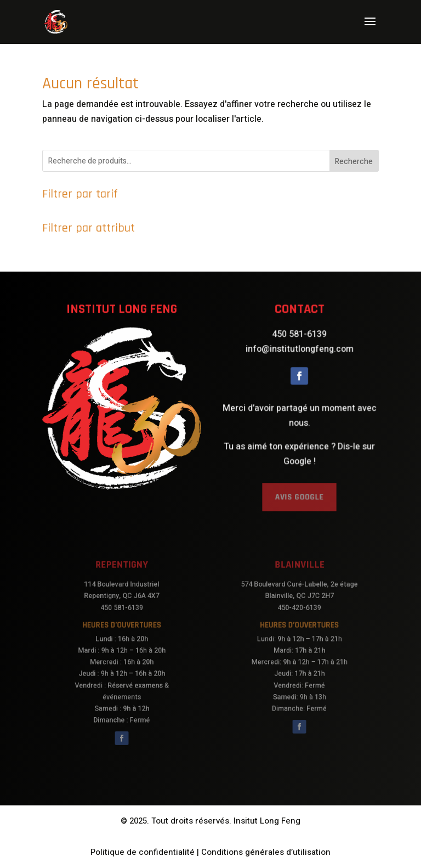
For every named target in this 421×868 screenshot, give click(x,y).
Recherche (354, 162)
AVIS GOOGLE (299, 488)
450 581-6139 (299, 342)
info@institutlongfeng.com (299, 355)
